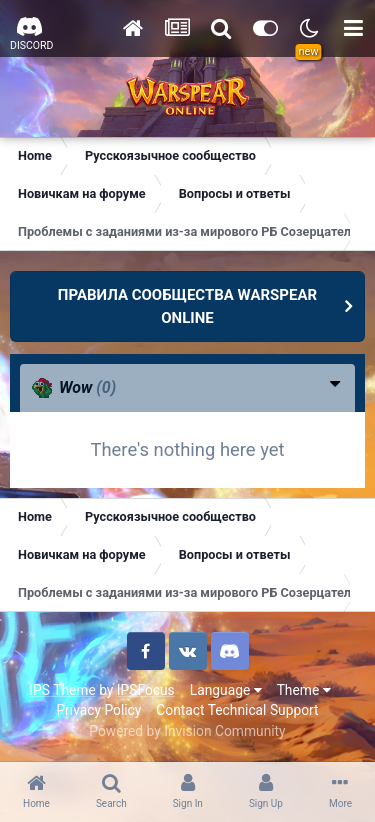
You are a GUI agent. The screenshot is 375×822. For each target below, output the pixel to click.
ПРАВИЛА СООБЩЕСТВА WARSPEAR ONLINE (187, 306)
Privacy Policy (98, 710)
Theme (304, 690)
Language (226, 690)
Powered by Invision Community (187, 731)
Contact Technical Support (237, 710)
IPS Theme (62, 690)
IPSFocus (146, 690)
